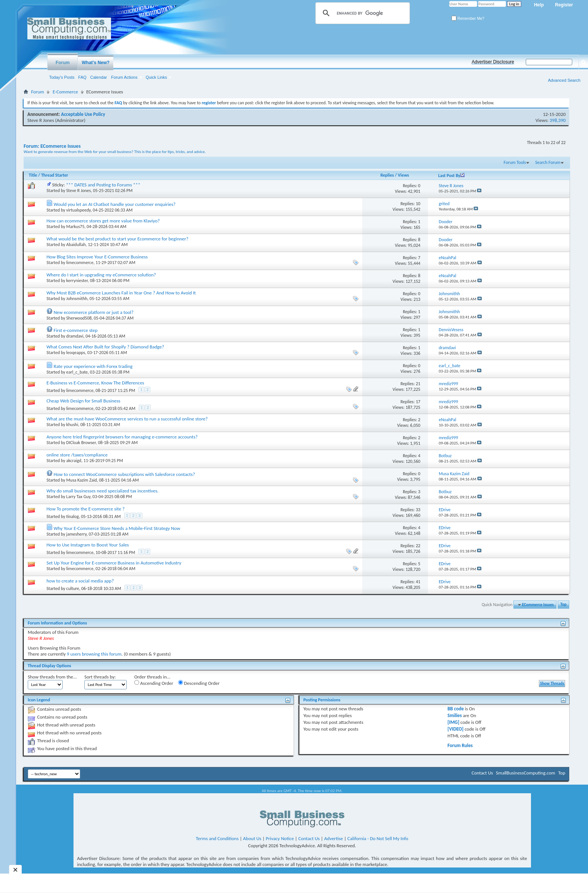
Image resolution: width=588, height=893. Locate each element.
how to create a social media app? (80, 581)
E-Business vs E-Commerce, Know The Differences (95, 383)
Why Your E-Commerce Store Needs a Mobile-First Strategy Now (117, 528)
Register (564, 5)
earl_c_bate (77, 372)
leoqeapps (76, 353)
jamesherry (76, 534)
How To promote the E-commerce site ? (85, 509)
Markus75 (76, 227)
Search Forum (548, 162)
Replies (387, 175)
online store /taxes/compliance (77, 455)
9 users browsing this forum (94, 654)
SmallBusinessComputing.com (526, 773)
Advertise (334, 838)
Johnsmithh (77, 299)
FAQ (82, 77)
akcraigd (74, 461)
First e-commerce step (76, 330)
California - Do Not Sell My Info (378, 838)
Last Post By (451, 176)
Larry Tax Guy (78, 497)
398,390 (558, 120)
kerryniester (77, 281)
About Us (252, 838)
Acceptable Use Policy (83, 114)
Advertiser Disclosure (493, 62)
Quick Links (157, 77)
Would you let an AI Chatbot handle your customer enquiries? (115, 204)
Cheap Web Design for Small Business (83, 401)
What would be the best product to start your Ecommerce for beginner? (117, 239)
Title (33, 175)
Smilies (454, 715)
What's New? (96, 63)
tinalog (73, 516)
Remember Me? (468, 19)
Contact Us (482, 773)
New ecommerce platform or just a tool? (94, 312)
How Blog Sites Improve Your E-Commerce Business (97, 257)
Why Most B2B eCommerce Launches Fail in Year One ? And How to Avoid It (121, 293)
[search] (361, 13)
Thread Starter (55, 175)
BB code (455, 709)
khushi (72, 425)
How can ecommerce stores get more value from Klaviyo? (103, 221)
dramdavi (75, 336)
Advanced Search (564, 80)
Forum (62, 63)
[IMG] (453, 722)
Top (563, 605)
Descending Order (199, 683)
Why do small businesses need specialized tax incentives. (103, 491)
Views (403, 175)
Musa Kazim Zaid (82, 480)
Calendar (99, 77)
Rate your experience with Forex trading (93, 366)
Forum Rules (460, 745)
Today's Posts (62, 77)
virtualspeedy (79, 210)
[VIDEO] (455, 729)
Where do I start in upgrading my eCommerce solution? (101, 275)
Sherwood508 (79, 318)
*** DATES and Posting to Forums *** (103, 185)
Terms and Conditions (217, 838)
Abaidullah (76, 245)
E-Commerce (65, 92)
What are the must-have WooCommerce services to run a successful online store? (127, 419)
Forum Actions (124, 77)
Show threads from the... (52, 677)
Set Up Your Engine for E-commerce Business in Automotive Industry (114, 563)
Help (539, 5)
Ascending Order (154, 683)
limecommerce (80, 263)
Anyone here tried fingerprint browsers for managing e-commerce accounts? (122, 437)
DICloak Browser (81, 443)
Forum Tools (515, 162)
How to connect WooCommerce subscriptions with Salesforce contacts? (124, 474)
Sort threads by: (100, 677)
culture (73, 588)
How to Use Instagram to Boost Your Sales (88, 545)
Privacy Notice (280, 838)
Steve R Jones (41, 120)
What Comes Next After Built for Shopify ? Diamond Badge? (105, 347)
